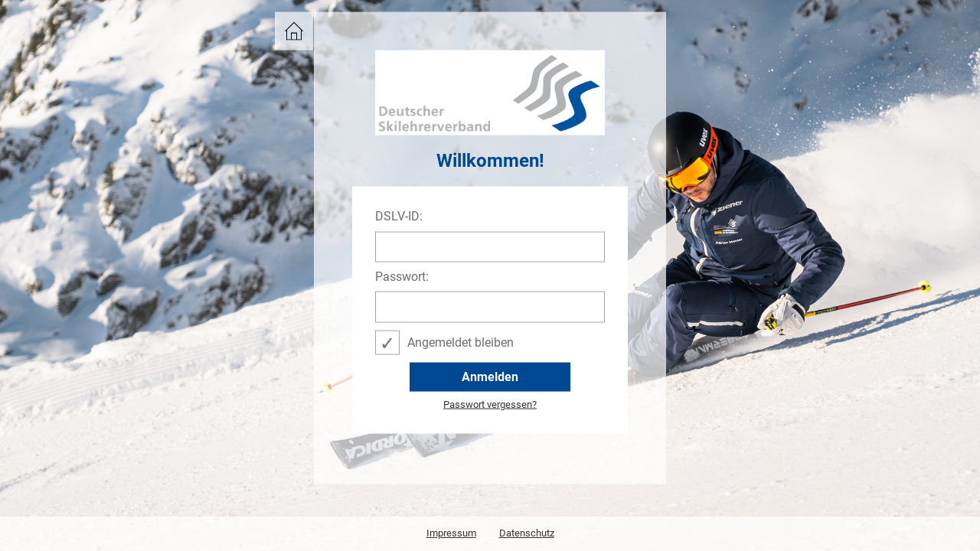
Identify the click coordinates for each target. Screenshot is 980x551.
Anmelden (490, 376)
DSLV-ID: (399, 217)
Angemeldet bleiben (461, 342)
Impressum (451, 533)
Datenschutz (527, 533)
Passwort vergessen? (490, 405)
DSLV (290, 26)
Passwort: (402, 277)
